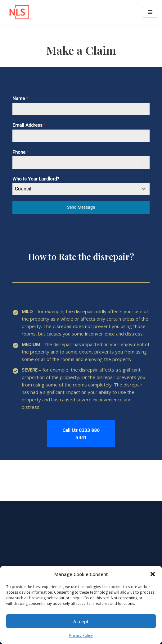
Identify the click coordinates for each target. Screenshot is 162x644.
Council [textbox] (23, 189)
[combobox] (81, 189)
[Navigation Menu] (150, 12)
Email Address (29, 125)
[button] (153, 574)
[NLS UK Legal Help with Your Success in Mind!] (17, 12)
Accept (81, 621)
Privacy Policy (81, 635)
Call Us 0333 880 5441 (81, 434)
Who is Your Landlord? (36, 179)
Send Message (81, 207)
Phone (20, 152)
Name (20, 98)
